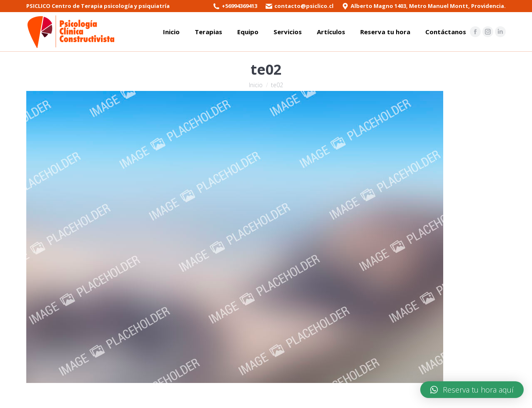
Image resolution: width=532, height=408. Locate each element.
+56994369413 (240, 6)
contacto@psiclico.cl (304, 6)
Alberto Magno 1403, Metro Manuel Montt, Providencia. (428, 6)
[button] (472, 390)
